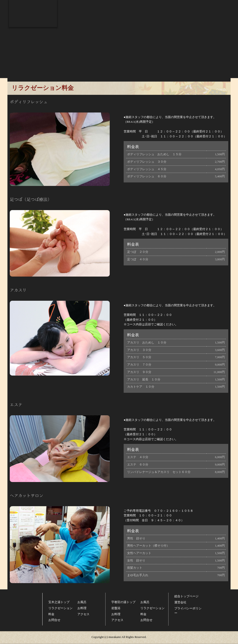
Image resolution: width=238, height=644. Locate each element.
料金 (162, 16)
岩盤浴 (116, 608)
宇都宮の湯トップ (123, 602)
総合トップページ (214, 4)
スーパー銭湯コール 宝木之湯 (33, 13)
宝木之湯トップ (59, 602)
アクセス (189, 16)
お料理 (137, 16)
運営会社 (180, 602)
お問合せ (217, 16)
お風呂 (72, 16)
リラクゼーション (107, 16)
